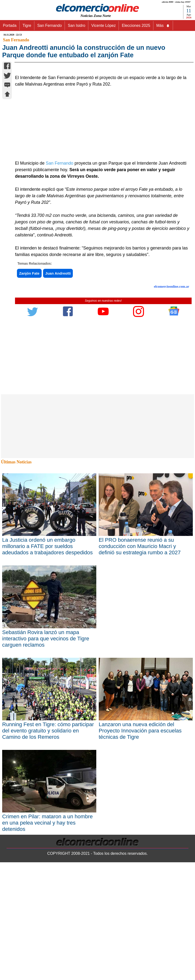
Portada (10, 26)
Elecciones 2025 (136, 26)
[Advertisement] (101, 241)
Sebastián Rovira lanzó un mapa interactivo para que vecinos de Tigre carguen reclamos (46, 756)
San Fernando (49, 26)
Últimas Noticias (16, 580)
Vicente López (103, 26)
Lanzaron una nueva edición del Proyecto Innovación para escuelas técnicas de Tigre (140, 848)
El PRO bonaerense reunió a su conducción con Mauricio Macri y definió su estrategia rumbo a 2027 (140, 664)
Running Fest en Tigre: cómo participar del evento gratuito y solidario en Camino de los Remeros (48, 848)
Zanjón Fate (29, 391)
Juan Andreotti (58, 391)
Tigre (27, 26)
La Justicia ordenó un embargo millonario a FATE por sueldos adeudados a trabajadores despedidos (47, 664)
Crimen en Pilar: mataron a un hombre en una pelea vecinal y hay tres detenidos (47, 940)
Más (163, 26)
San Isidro (76, 26)
